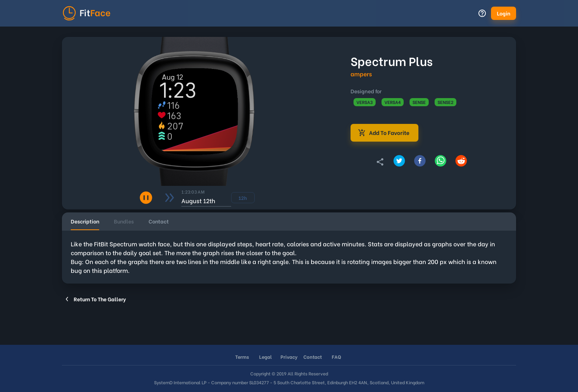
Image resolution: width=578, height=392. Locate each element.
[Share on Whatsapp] (441, 162)
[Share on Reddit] (461, 162)
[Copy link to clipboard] (380, 162)
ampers (361, 74)
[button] (504, 13)
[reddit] (461, 162)
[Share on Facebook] (420, 162)
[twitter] (399, 162)
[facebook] (420, 162)
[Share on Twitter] (399, 162)
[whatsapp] (441, 162)
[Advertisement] (283, 322)
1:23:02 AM (193, 191)
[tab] (85, 221)
